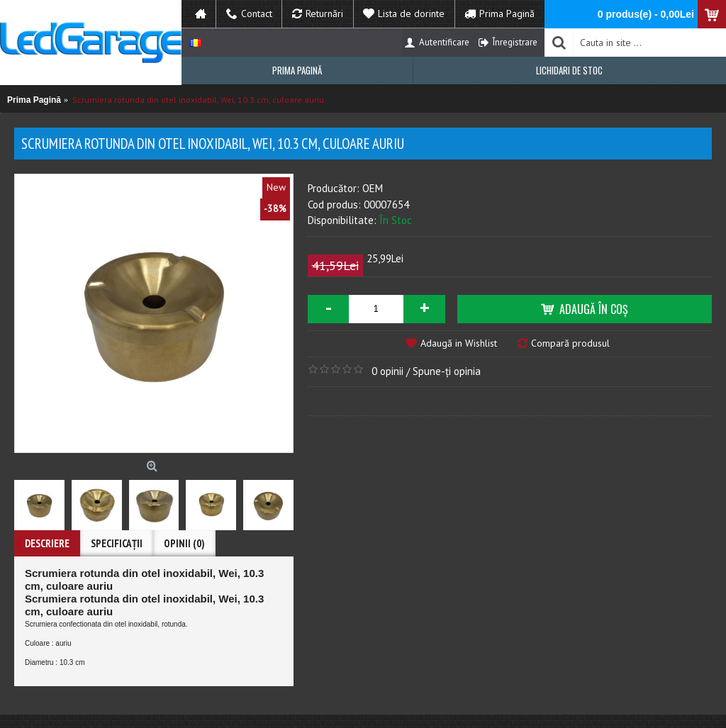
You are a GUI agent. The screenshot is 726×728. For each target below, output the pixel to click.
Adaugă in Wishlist (459, 343)
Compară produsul (570, 343)
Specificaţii (117, 543)
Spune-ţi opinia (447, 371)
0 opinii (387, 371)
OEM (373, 188)
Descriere (47, 543)
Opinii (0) (184, 543)
